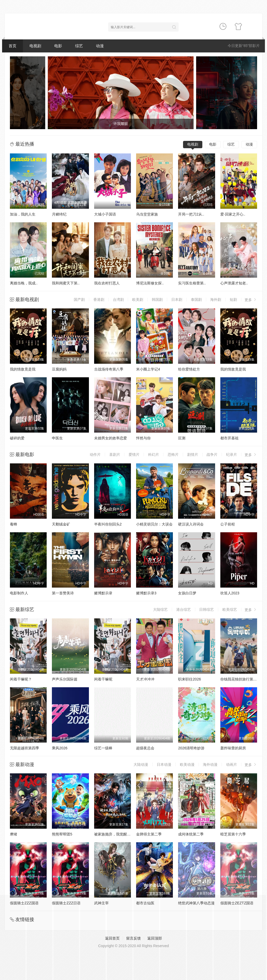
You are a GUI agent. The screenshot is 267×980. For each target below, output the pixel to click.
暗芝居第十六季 (233, 834)
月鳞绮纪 (59, 214)
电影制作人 (19, 593)
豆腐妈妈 (59, 369)
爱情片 (134, 455)
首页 (13, 46)
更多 (251, 300)
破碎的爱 (17, 438)
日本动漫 (164, 764)
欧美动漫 (187, 764)
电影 (58, 46)
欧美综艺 (230, 609)
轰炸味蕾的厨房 (233, 748)
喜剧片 (115, 455)
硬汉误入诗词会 (191, 524)
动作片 (95, 455)
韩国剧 (157, 300)
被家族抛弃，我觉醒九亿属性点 (120, 834)
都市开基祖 (229, 438)
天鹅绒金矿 (61, 524)
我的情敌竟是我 (23, 369)
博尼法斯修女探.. (150, 283)
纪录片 (232, 455)
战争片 (212, 455)
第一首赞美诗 (63, 593)
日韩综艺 (207, 609)
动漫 (100, 46)
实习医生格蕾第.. (192, 283)
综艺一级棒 (103, 748)
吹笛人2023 (230, 593)
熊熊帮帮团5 (62, 834)
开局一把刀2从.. (191, 214)
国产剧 (79, 300)
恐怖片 (173, 455)
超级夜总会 (145, 748)
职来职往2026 (189, 679)
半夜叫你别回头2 (108, 524)
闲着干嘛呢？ (21, 679)
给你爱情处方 (189, 369)
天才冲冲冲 (145, 679)
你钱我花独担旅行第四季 (240, 679)
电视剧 (35, 46)
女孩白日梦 (187, 593)
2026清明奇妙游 (191, 748)
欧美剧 (138, 300)
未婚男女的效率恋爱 (111, 438)
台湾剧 (118, 300)
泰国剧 (196, 300)
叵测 (182, 438)
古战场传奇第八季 (109, 369)
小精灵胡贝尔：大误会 (154, 524)
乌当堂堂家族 (147, 214)
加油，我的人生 (23, 214)
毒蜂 (14, 524)
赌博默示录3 (146, 593)
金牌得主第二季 (149, 834)
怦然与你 (143, 438)
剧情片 (193, 455)
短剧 (233, 300)
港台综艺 (184, 609)
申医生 (57, 438)
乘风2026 (60, 748)
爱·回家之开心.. (233, 214)
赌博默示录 (103, 593)
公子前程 (228, 524)
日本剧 (177, 300)
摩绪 (14, 834)
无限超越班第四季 (25, 748)
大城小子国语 (105, 214)
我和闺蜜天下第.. (66, 283)
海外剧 (216, 300)
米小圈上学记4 (148, 369)
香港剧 (99, 300)
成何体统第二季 (191, 834)
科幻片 (154, 455)
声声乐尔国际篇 (65, 679)
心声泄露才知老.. (234, 283)
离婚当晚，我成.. (24, 283)
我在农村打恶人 (107, 283)
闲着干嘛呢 (103, 679)
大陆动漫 (141, 764)
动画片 (232, 764)
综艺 (79, 46)
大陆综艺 (160, 609)
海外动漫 (210, 764)
